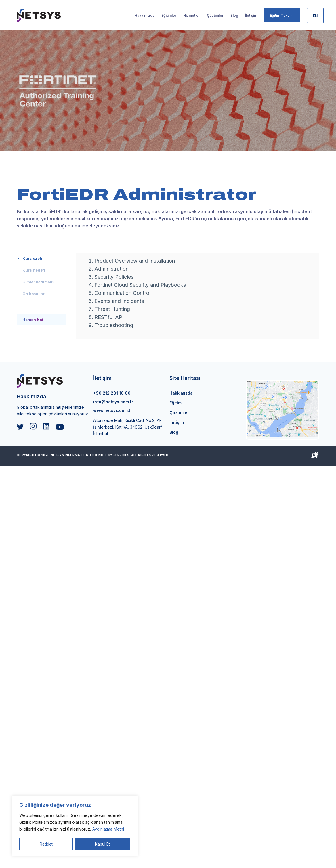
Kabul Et (103, 844)
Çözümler (179, 413)
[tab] (41, 258)
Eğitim (175, 403)
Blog (174, 432)
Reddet (46, 844)
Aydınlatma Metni (108, 830)
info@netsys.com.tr (113, 402)
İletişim (177, 422)
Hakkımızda (181, 393)
